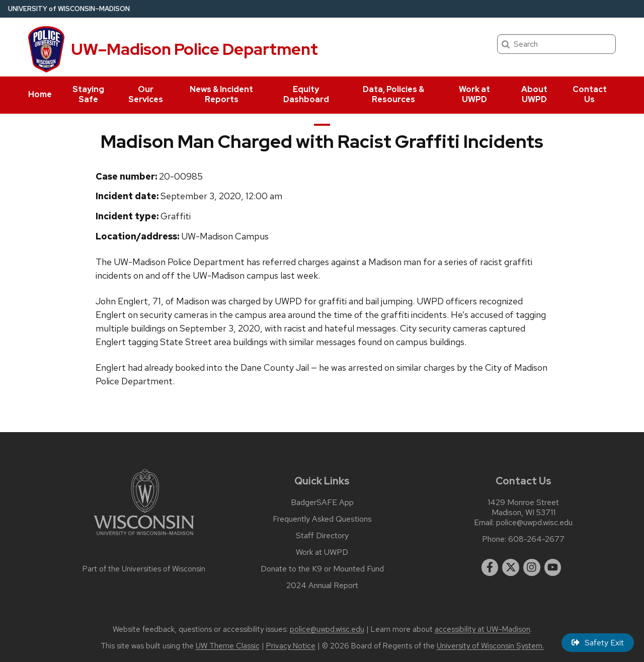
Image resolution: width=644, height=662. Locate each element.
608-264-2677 (536, 539)
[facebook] (490, 567)
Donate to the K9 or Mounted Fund (322, 569)
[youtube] (553, 567)
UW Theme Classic (228, 646)
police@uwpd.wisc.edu (534, 523)
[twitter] (511, 567)
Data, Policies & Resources (393, 94)
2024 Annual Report (322, 586)
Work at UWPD (474, 94)
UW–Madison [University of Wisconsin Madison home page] (69, 9)
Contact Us (590, 94)
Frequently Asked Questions (322, 519)
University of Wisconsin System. (490, 646)
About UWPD (534, 94)
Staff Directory (322, 536)
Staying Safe (88, 94)
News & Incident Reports (221, 94)
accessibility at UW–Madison (482, 629)
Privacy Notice (291, 646)
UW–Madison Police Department (194, 49)
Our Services (146, 94)
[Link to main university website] (144, 537)
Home (40, 94)
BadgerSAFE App (322, 503)
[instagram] (532, 567)
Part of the (144, 569)
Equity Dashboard (306, 94)
